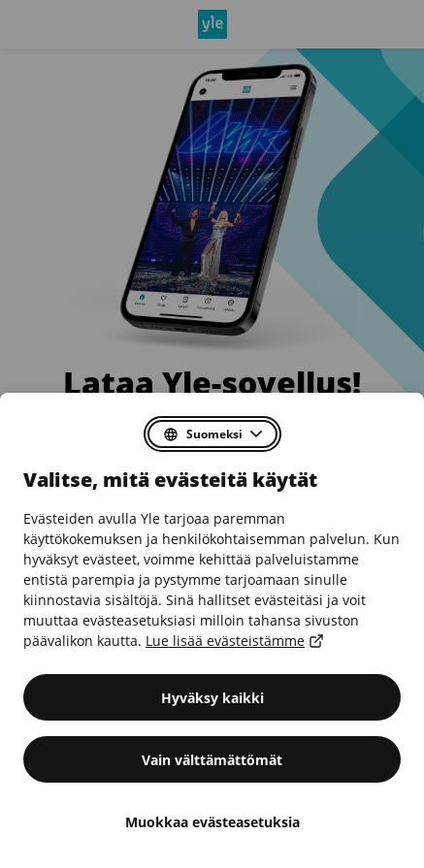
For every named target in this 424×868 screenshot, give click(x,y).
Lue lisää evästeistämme (233, 641)
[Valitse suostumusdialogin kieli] (212, 434)
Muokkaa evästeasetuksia (212, 822)
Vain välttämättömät (212, 760)
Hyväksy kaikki (212, 698)
